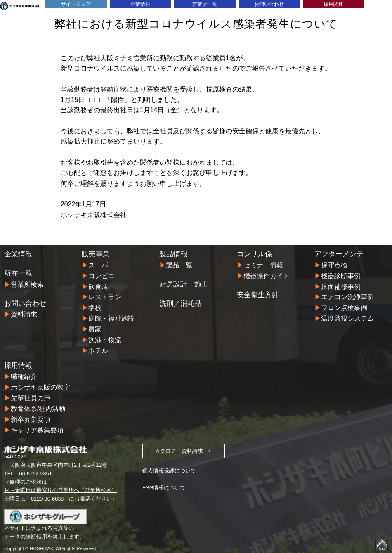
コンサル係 (254, 254)
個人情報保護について (169, 467)
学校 (95, 307)
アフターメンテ (339, 254)
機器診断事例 (341, 275)
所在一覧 (18, 273)
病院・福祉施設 (111, 317)
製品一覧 (179, 265)
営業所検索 (27, 285)
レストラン (105, 297)
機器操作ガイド (267, 275)
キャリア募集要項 (37, 427)
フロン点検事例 (344, 307)
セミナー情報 (263, 265)
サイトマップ (76, 4)
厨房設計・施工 (184, 284)
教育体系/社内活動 (38, 405)
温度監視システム (347, 317)
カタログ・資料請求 (179, 447)
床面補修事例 (341, 286)
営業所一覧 (205, 4)
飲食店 (98, 286)
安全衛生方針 (258, 294)
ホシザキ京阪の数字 (40, 385)
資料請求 (24, 314)
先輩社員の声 (31, 395)
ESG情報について (164, 483)
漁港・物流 (105, 338)
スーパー (102, 265)
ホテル (98, 349)
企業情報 (140, 4)
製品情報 (173, 254)
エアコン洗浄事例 (347, 297)
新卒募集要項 (31, 416)
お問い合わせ (269, 4)
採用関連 (333, 4)
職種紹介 (24, 374)
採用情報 (18, 363)
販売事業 (96, 254)
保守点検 (334, 265)
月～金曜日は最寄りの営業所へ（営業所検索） (60, 486)
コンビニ (102, 275)
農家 (95, 328)
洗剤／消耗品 (180, 303)
